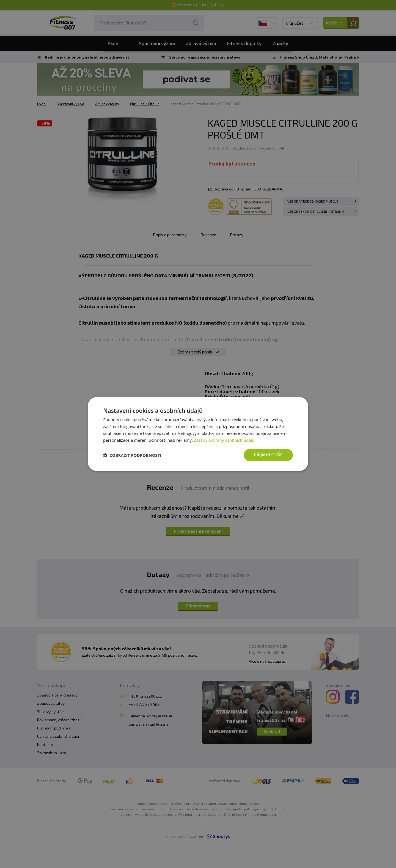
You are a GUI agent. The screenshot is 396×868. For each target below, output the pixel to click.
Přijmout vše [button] (268, 455)
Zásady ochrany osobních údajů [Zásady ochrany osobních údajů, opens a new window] (224, 440)
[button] (132, 455)
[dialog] (198, 434)
